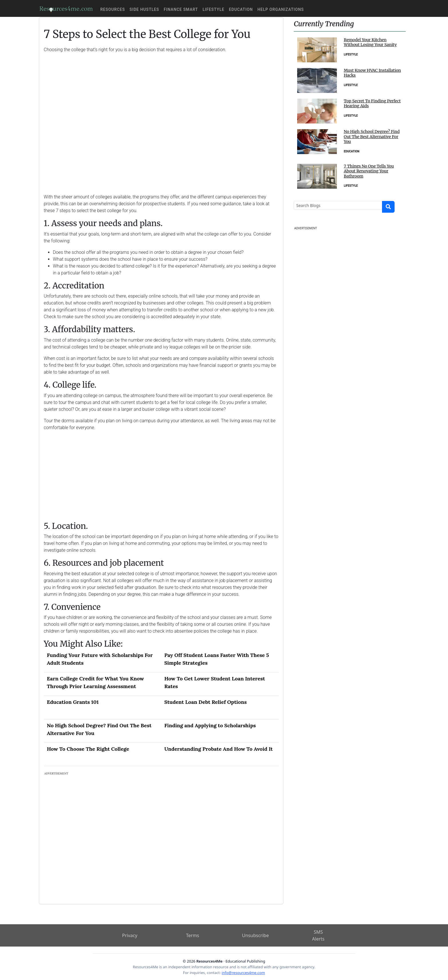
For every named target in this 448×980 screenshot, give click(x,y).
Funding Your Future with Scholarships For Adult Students (100, 659)
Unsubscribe (255, 935)
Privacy (130, 935)
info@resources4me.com (243, 973)
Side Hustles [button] (144, 9)
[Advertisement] (161, 119)
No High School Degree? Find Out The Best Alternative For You (99, 729)
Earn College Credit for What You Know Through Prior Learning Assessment (95, 682)
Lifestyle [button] (213, 9)
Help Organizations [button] (281, 9)
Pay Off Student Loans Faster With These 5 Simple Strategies (217, 659)
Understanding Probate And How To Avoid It (218, 749)
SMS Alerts (318, 935)
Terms (193, 935)
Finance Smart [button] (181, 9)
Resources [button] (113, 9)
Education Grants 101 (73, 702)
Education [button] (241, 9)
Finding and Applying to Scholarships (210, 725)
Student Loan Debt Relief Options (205, 702)
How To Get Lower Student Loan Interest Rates (215, 682)
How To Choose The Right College (88, 749)
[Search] (338, 205)
